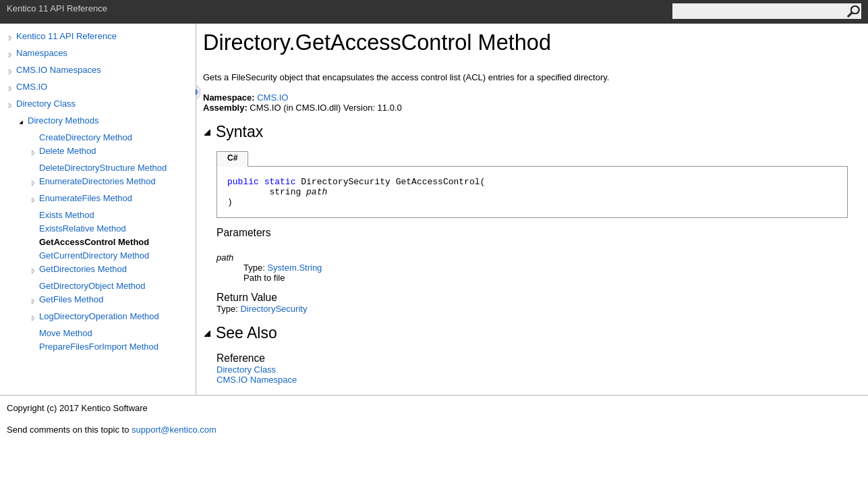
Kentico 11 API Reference (66, 36)
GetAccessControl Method (94, 242)
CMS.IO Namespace (257, 380)
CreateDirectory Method (86, 137)
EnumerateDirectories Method (97, 181)
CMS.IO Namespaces (59, 70)
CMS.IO (32, 87)
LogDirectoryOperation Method (99, 316)
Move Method (66, 333)
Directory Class (46, 104)
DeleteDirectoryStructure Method (103, 168)
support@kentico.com (174, 430)
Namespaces (42, 53)
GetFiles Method (71, 299)
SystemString (294, 268)
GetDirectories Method (83, 269)
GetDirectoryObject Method (92, 286)
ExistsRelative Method (83, 228)
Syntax (233, 132)
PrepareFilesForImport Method (99, 347)
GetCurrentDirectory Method (94, 255)
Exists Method (67, 215)
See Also (240, 333)
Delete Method (68, 151)
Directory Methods (63, 120)
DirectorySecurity (273, 309)
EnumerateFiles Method (86, 198)
